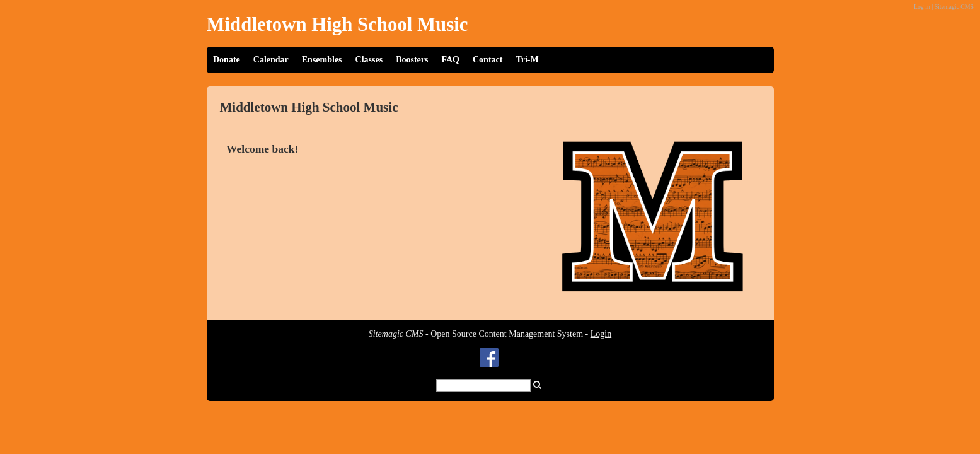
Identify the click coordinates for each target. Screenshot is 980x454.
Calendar (271, 60)
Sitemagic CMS (954, 7)
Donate (227, 60)
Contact (487, 60)
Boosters (412, 60)
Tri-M (527, 60)
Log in (922, 7)
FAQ (450, 60)
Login (601, 334)
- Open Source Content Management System (476, 334)
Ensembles (322, 60)
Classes (369, 60)
